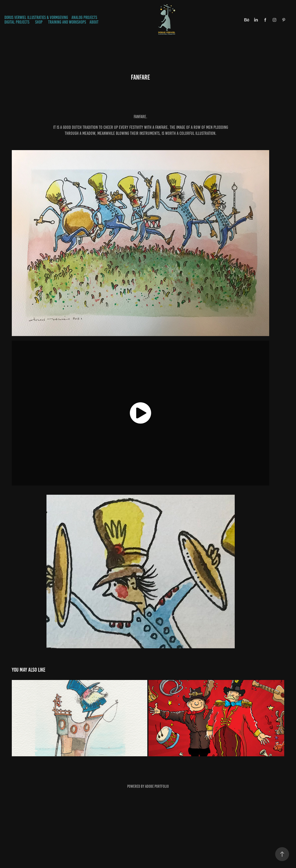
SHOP (39, 22)
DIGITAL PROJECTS (17, 22)
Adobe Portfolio (157, 786)
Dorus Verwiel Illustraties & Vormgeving (36, 17)
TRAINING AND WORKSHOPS (67, 22)
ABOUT (94, 22)
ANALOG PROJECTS (84, 17)
